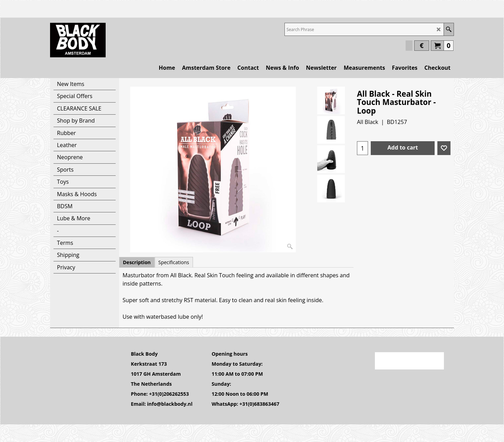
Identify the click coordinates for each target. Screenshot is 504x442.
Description (137, 262)
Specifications (174, 262)
